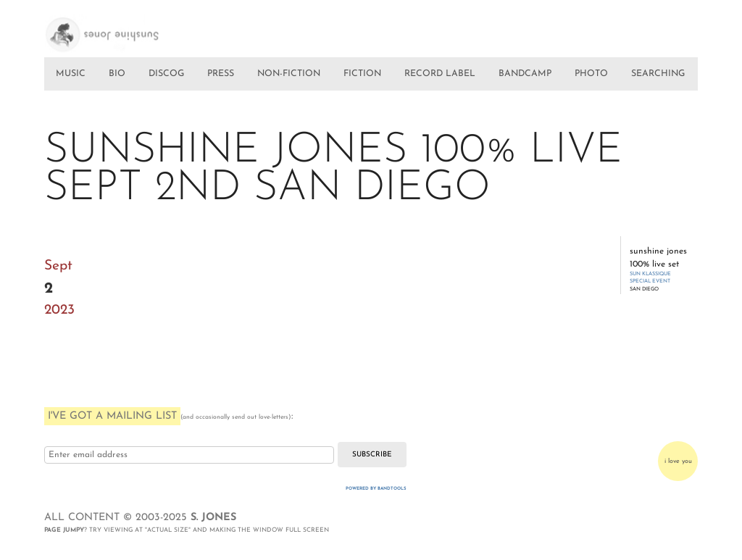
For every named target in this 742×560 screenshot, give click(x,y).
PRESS (221, 74)
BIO (117, 74)
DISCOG (166, 74)
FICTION (362, 74)
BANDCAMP (525, 74)
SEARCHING (658, 74)
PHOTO (591, 74)
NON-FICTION (289, 74)
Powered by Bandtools (376, 489)
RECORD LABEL (440, 74)
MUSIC (71, 74)
